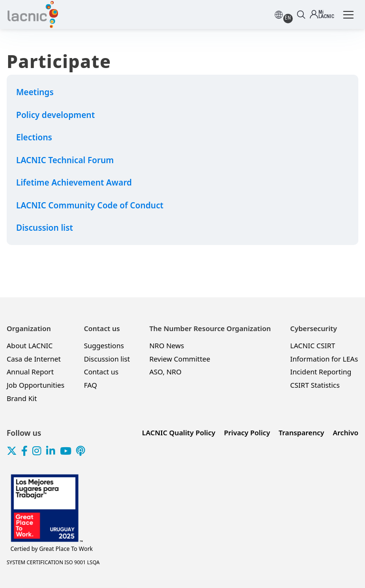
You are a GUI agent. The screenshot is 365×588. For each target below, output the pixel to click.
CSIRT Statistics (315, 385)
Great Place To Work (52, 549)
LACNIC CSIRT (313, 345)
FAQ (90, 385)
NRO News (167, 345)
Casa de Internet (34, 359)
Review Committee (180, 359)
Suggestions (104, 345)
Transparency (301, 432)
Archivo (346, 432)
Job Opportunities (36, 385)
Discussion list (107, 359)
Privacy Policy (247, 432)
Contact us (101, 372)
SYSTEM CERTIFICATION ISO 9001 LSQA (53, 562)
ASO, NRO (165, 372)
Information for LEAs (324, 359)
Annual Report (30, 372)
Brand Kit (22, 398)
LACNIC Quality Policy (179, 432)
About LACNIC (30, 345)
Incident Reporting (321, 372)
